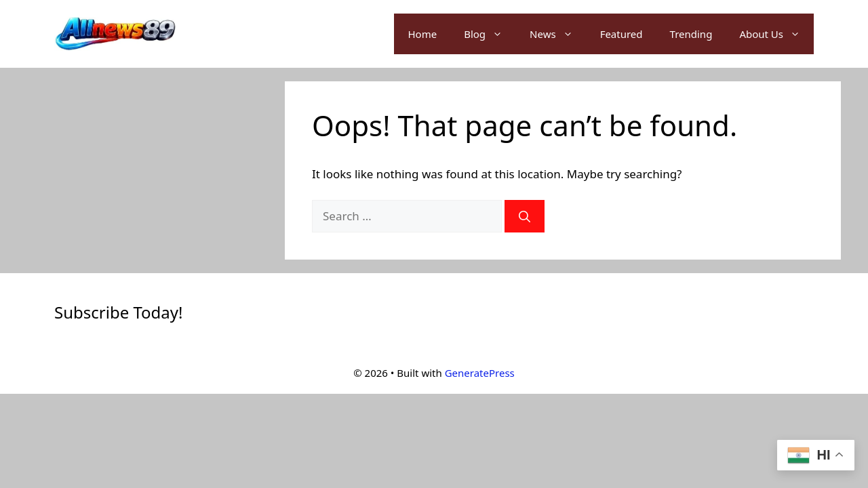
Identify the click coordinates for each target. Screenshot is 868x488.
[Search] (525, 216)
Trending (691, 34)
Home (422, 34)
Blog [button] (490, 34)
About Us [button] (776, 34)
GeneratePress (480, 373)
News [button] (558, 34)
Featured (622, 34)
